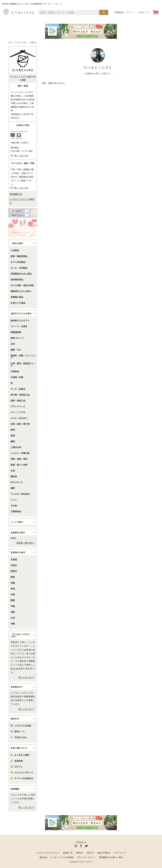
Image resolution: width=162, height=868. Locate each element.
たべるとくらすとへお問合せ (22, 201)
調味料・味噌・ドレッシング (23, 357)
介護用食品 (16, 511)
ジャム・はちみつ (19, 418)
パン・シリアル (18, 412)
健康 (13, 488)
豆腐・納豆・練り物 (20, 424)
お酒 (13, 471)
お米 (13, 344)
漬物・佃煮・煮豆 (19, 459)
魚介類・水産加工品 (20, 395)
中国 (13, 606)
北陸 (13, 594)
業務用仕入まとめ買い (21, 291)
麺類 (13, 441)
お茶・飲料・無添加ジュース (23, 364)
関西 (13, 600)
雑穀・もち (16, 350)
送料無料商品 (17, 279)
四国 (13, 612)
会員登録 (119, 12)
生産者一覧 (68, 853)
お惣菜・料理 (17, 377)
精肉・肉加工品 (18, 400)
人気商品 (15, 250)
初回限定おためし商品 (21, 274)
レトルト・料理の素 (20, 453)
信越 (13, 583)
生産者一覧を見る (26, 543)
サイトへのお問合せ (22, 778)
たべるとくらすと (21, 42)
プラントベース (18, 406)
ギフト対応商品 (18, 262)
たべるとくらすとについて (48, 853)
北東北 (14, 565)
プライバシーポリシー (86, 857)
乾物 (13, 430)
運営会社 (43, 857)
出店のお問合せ (104, 853)
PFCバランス (17, 482)
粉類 (13, 435)
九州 (13, 618)
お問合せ (80, 853)
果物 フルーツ (17, 338)
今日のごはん (19, 737)
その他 (14, 506)
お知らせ (33, 42)
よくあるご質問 (20, 755)
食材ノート (18, 731)
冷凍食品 (15, 371)
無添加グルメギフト (20, 320)
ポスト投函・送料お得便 (22, 285)
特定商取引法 (16, 194)
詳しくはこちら (27, 677)
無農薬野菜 (16, 332)
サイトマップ (120, 853)
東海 (13, 589)
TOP (10, 42)
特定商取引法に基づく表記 (111, 857)
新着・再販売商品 (19, 256)
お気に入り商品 (18, 303)
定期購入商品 (17, 297)
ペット (14, 500)
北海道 (14, 559)
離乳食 (14, 476)
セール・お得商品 (19, 268)
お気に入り (144, 12)
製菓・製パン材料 (19, 465)
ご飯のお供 (16, 447)
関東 (13, 577)
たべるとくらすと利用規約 (62, 857)
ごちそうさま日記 (21, 726)
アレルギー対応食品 (20, 494)
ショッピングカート (22, 772)
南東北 (14, 571)
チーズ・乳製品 (18, 389)
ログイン (131, 12)
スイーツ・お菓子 (19, 326)
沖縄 (13, 624)
